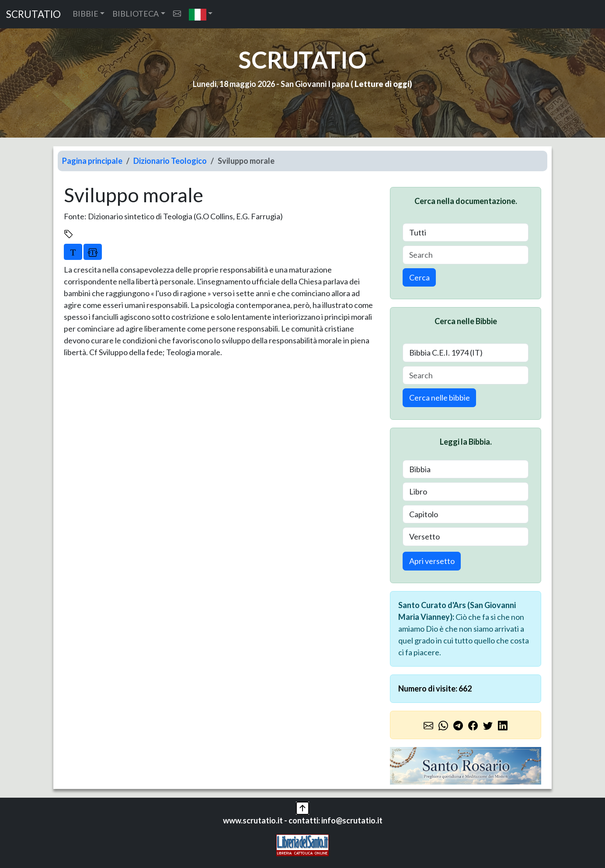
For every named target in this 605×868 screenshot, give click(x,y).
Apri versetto (432, 561)
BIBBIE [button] (85, 14)
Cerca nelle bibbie (440, 398)
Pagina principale (92, 161)
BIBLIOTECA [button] (136, 14)
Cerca (419, 277)
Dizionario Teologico (170, 161)
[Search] (466, 255)
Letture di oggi (382, 84)
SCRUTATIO (33, 14)
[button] (201, 14)
